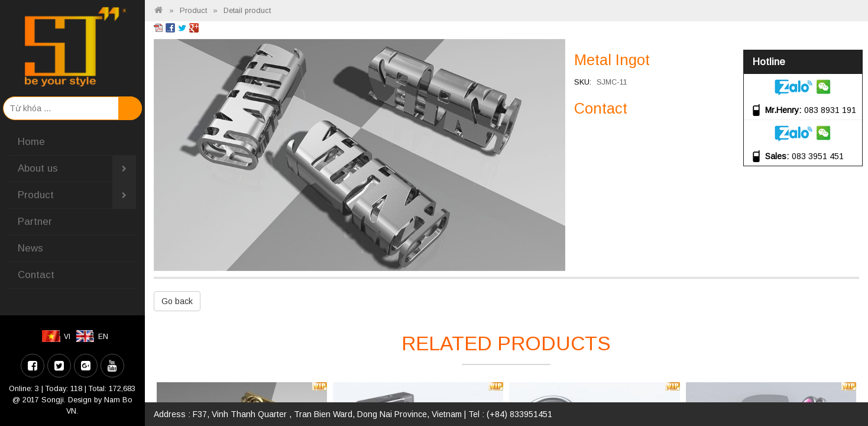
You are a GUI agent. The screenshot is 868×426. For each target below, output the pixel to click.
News (30, 248)
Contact (36, 275)
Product (77, 195)
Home (31, 142)
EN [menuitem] (103, 337)
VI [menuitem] (67, 337)
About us (77, 169)
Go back (177, 301)
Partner (35, 222)
